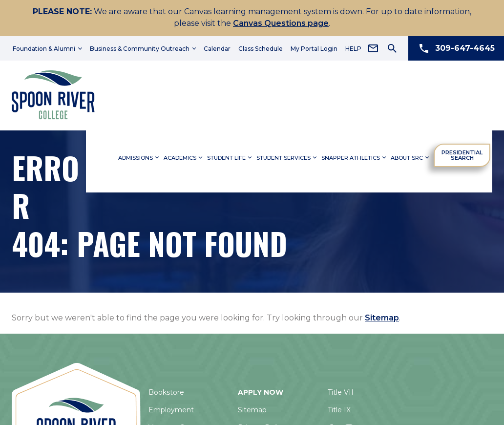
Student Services (287, 155)
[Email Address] (373, 48)
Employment (171, 410)
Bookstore (166, 392)
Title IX (339, 410)
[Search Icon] (392, 48)
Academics (184, 155)
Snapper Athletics (355, 155)
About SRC (411, 155)
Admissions (139, 155)
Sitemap (382, 318)
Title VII (341, 392)
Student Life (230, 155)
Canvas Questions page (281, 23)
